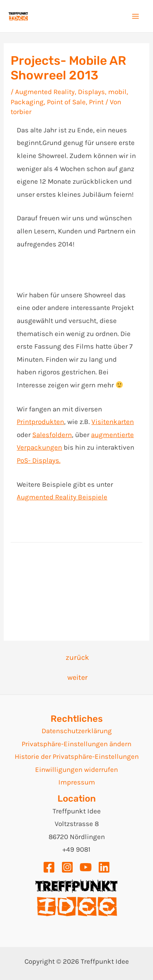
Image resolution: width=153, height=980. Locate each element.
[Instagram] (67, 867)
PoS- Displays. (39, 460)
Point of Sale (66, 102)
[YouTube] (86, 867)
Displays (91, 92)
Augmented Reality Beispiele (62, 497)
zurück (77, 657)
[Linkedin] (104, 867)
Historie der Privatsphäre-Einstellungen (77, 756)
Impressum (77, 782)
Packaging (27, 102)
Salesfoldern (52, 435)
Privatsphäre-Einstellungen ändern (76, 744)
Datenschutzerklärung (77, 731)
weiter (78, 677)
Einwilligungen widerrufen (76, 769)
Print (96, 102)
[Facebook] (49, 867)
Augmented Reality (45, 92)
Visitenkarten (113, 422)
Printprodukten (40, 422)
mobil (117, 92)
